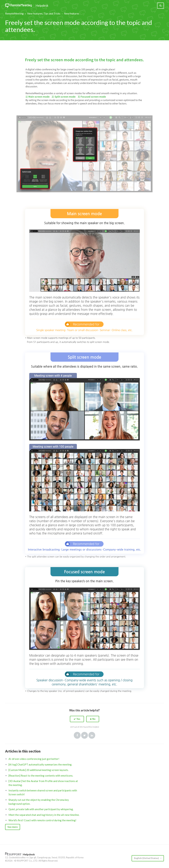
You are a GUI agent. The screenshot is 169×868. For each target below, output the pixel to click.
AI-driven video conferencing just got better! (34, 759)
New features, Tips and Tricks (44, 13)
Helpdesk (42, 6)
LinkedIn (92, 735)
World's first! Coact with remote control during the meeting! (42, 820)
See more (13, 827)
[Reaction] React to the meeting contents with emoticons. (41, 776)
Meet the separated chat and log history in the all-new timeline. (44, 815)
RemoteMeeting (14, 13)
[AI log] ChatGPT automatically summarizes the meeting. (40, 764)
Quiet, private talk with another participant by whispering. (41, 809)
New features (72, 13)
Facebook (77, 735)
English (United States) (147, 858)
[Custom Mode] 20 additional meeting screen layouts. (39, 770)
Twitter (84, 735)
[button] (77, 719)
